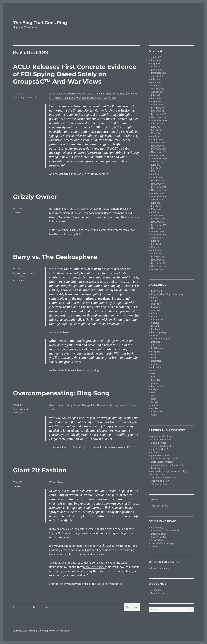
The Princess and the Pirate (164, 478)
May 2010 (156, 86)
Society (155, 402)
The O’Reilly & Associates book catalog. (76, 370)
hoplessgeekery (159, 332)
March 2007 (157, 178)
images (155, 336)
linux (154, 355)
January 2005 (158, 260)
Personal (155, 380)
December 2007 (159, 149)
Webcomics (19, 412)
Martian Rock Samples (162, 462)
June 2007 (156, 168)
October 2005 (158, 231)
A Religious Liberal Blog (162, 446)
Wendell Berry (61, 332)
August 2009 (157, 92)
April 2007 (156, 174)
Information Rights (161, 339)
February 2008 (158, 143)
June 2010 (156, 82)
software (155, 405)
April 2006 (156, 212)
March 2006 (157, 216)
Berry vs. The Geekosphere (55, 257)
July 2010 (155, 79)
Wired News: (57, 482)
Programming (158, 386)
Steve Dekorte (158, 540)
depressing (18, 97)
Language (156, 351)
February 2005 (158, 257)
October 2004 (158, 269)
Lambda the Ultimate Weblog (165, 531)
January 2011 (157, 70)
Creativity (156, 307)
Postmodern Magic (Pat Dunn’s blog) (169, 471)
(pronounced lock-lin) (162, 437)
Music (154, 370)
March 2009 (157, 105)
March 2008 (157, 140)
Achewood (156, 590)
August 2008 (157, 124)
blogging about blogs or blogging (167, 294)
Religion (155, 389)
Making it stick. (159, 534)
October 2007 (158, 155)
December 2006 (159, 187)
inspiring (156, 342)
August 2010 (157, 76)
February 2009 (158, 108)
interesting (157, 345)
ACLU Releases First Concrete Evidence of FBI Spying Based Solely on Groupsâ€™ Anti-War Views (75, 74)
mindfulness (19, 276)
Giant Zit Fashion (40, 470)
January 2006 (158, 222)
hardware (156, 329)
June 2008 (156, 130)
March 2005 (157, 254)
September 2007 (159, 159)
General (29, 97)
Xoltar (154, 547)
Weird (154, 415)
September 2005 (159, 235)
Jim (51, 209)
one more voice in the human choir (168, 465)
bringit (154, 301)
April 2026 (156, 57)
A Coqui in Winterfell (161, 440)
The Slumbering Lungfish (164, 543)
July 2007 (156, 165)
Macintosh (156, 361)
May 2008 (156, 133)
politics (155, 383)
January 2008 (158, 146)
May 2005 (156, 247)
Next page (136, 611)
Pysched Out (157, 475)
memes (155, 364)
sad (153, 396)
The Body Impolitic (160, 506)
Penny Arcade (158, 593)
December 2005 (159, 225)
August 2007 (157, 162)
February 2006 (158, 219)
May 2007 (156, 171)
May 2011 (156, 63)
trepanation (56, 554)
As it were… (157, 452)
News (36, 97)
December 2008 (159, 114)
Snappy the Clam (159, 537)
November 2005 (159, 228)
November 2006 (159, 190)
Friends (155, 313)
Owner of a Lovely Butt (68, 234)
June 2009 (156, 98)
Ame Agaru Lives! (160, 449)
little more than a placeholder (165, 459)
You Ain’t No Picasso (76, 209)
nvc (153, 377)
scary (154, 399)
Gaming (155, 323)
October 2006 (158, 193)
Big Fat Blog (157, 528)
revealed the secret (94, 567)
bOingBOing (69, 563)
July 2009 (156, 95)
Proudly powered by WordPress (54, 631)
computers (156, 304)
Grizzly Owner (35, 197)
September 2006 (159, 197)
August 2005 (157, 238)
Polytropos (156, 468)
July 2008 (156, 127)
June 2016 (156, 60)
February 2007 (158, 181)
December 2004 (159, 263)
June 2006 (156, 206)
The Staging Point (160, 484)
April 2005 (156, 250)
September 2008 (159, 121)
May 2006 (156, 209)
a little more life (159, 443)
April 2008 (156, 136)
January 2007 (158, 184)
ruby (153, 393)
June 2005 (156, 244)
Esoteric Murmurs (160, 568)
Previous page (128, 611)
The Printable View (160, 481)
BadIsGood (156, 291)
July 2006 (156, 203)
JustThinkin (27, 273)
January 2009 (158, 111)
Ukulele (155, 408)
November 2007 (159, 152)
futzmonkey (157, 320)
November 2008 (159, 117)
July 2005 (156, 241)
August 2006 (157, 200)
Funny (16, 409)
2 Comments (19, 280)
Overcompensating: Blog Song (61, 393)
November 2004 (159, 266)
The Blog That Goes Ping (40, 23)
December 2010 (159, 73)
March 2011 (157, 67)
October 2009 (158, 89)
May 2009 (156, 101)
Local (154, 358)
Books (154, 298)
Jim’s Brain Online (160, 456)
